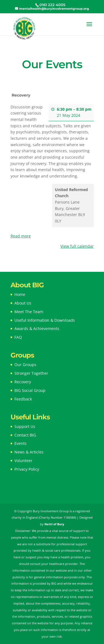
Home (20, 294)
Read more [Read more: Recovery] (21, 236)
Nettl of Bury (54, 524)
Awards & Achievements (37, 329)
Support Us (25, 426)
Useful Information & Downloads (45, 320)
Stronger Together (31, 373)
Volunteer (23, 461)
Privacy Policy (27, 469)
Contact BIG (25, 435)
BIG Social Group (30, 390)
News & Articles (29, 452)
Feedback (23, 399)
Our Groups (25, 365)
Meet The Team (29, 312)
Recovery (23, 382)
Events (21, 443)
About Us (23, 303)
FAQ (18, 337)
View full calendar (77, 246)
